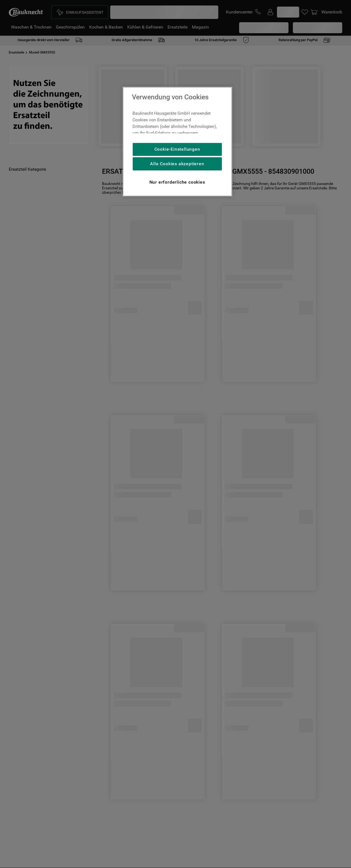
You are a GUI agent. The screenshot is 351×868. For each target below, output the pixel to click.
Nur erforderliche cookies (177, 182)
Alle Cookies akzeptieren (177, 164)
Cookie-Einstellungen (177, 149)
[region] (177, 142)
